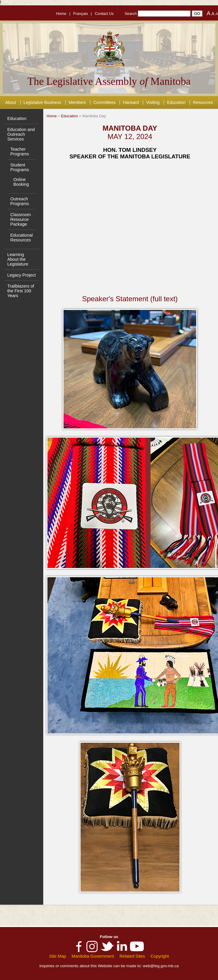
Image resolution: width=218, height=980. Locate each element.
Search (131, 14)
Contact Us (104, 14)
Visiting (153, 102)
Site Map (58, 956)
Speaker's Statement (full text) (130, 299)
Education (176, 102)
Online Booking (21, 182)
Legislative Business (42, 102)
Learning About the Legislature (18, 259)
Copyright (160, 956)
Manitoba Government (93, 956)
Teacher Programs (20, 152)
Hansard (131, 102)
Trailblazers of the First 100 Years (21, 291)
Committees (104, 102)
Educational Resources (22, 238)
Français (81, 14)
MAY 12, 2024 (130, 136)
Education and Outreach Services (21, 134)
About (10, 102)
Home (61, 14)
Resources (203, 102)
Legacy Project (21, 275)
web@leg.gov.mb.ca (161, 966)
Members (77, 102)
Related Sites (132, 956)
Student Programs (20, 167)
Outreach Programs (20, 201)
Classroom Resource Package (21, 219)
